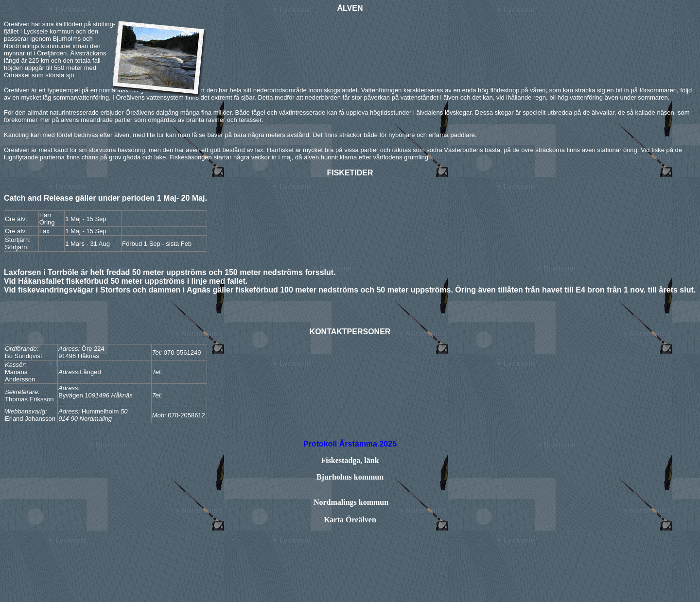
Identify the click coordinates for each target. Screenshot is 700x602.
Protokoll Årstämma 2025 (350, 444)
